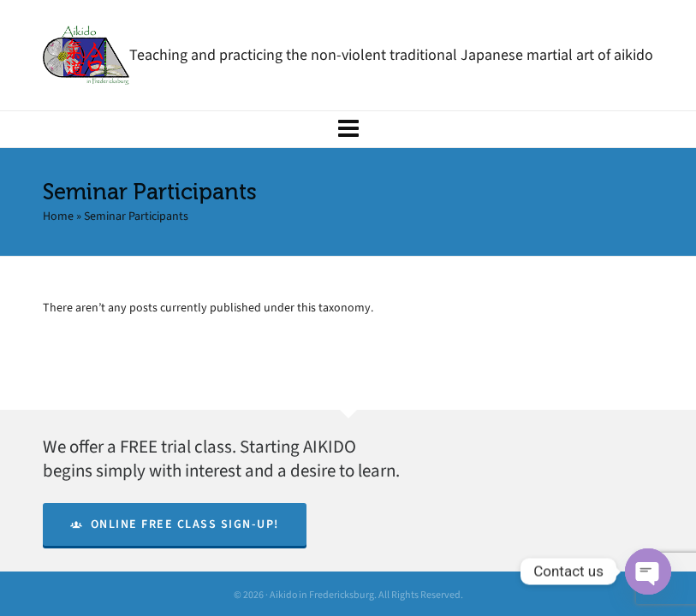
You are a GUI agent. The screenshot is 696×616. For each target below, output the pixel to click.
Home (58, 216)
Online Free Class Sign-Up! (175, 524)
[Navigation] (348, 129)
